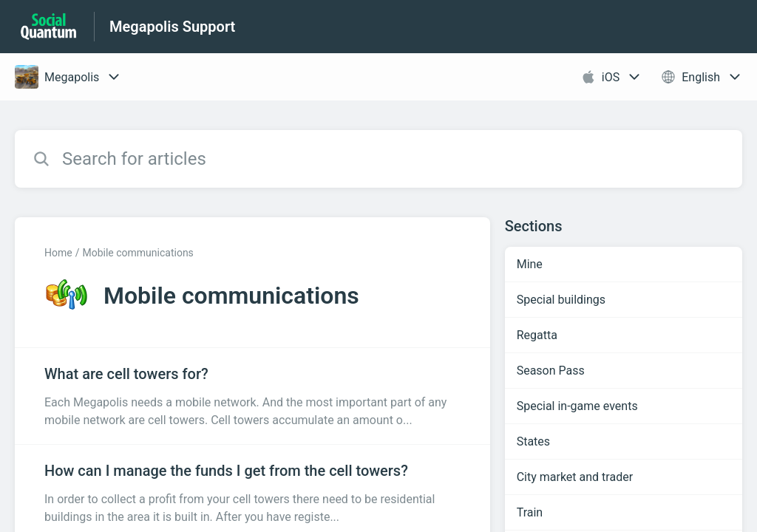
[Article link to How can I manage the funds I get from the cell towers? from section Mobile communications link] (252, 493)
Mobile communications (138, 253)
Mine (530, 264)
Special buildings (561, 300)
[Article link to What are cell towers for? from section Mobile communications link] (252, 396)
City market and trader (575, 477)
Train (530, 512)
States (533, 441)
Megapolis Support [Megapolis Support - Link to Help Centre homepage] (172, 27)
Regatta (537, 335)
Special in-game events (577, 406)
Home (58, 253)
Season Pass (551, 371)
